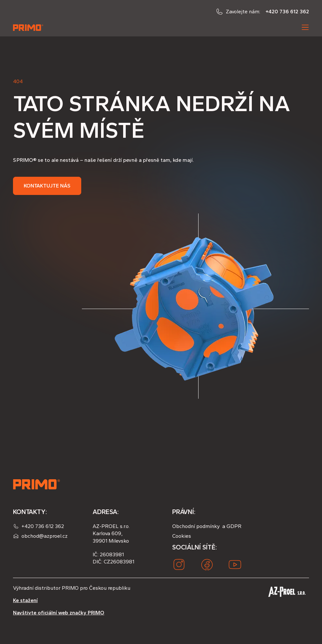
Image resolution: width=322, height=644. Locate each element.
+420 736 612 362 (287, 12)
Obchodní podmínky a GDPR (207, 526)
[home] (29, 27)
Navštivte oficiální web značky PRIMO (59, 613)
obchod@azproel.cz (45, 536)
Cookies (182, 536)
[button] (305, 27)
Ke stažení (25, 600)
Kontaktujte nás (47, 186)
